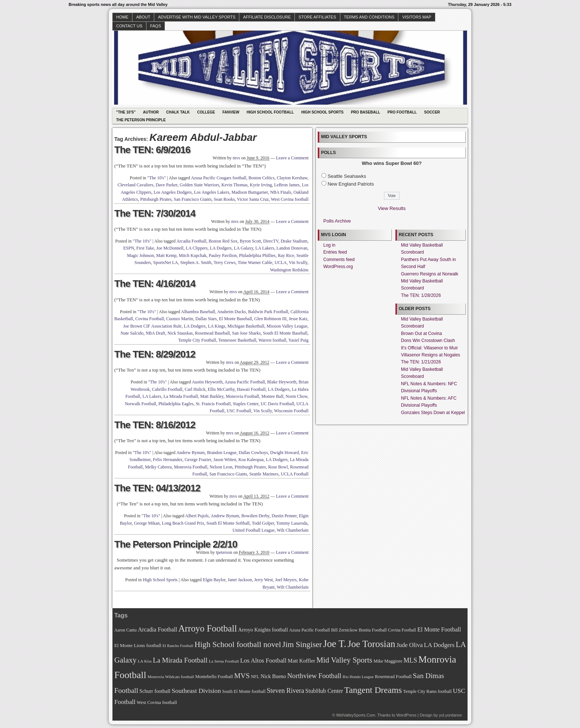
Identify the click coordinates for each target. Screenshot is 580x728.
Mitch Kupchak (193, 255)
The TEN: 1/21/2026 (421, 362)
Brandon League (222, 453)
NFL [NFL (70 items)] (255, 677)
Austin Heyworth (207, 382)
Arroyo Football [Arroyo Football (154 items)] (208, 628)
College (206, 112)
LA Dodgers (221, 248)
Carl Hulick (195, 389)
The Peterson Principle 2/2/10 (176, 544)
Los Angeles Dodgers (173, 192)
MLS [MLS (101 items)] (410, 660)
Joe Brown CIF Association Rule (152, 326)
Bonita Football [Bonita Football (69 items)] (373, 630)
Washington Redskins (289, 270)
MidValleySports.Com (356, 715)
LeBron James (287, 185)
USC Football (239, 411)
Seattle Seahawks (347, 176)
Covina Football (150, 319)
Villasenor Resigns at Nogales (431, 355)
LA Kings (217, 326)
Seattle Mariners (264, 474)
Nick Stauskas (180, 333)
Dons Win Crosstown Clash (428, 341)
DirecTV (271, 241)
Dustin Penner (284, 516)
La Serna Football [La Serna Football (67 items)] (224, 661)
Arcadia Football (191, 241)
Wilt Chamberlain (293, 530)
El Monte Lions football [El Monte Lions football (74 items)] (138, 645)
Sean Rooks (224, 199)
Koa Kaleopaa (251, 460)
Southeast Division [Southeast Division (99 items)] (196, 691)
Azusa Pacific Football (245, 382)
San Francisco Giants (193, 199)
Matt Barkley (212, 396)
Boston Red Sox (223, 241)
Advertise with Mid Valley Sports (197, 17)
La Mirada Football (181, 396)
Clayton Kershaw (292, 178)
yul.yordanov (451, 715)
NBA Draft (156, 333)
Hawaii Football (251, 389)
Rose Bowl (278, 467)
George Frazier (198, 460)
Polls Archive (337, 221)
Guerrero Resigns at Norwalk (430, 274)
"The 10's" (126, 112)
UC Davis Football (278, 404)
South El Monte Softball (228, 523)
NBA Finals (281, 192)
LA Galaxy (243, 248)
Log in (329, 245)
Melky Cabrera (158, 467)
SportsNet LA (166, 263)
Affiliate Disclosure (267, 17)
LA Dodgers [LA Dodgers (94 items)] (439, 645)
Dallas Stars (206, 319)
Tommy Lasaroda (292, 523)
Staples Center (245, 404)
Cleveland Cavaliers (136, 185)
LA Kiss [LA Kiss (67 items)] (145, 661)
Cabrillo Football (167, 389)
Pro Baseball (366, 112)
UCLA (281, 263)
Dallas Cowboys (253, 453)
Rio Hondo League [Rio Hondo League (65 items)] (358, 677)
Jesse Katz (298, 319)
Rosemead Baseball (212, 333)
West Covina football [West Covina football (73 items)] (157, 702)
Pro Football (402, 112)
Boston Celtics (262, 178)
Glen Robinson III (270, 319)
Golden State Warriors (200, 185)
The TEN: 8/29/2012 (155, 354)
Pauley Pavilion (223, 255)
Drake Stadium (294, 241)
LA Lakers (265, 248)
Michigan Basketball (246, 326)
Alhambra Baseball (198, 312)
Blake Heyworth (282, 382)
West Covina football (290, 199)
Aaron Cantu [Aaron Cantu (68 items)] (125, 630)
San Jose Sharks (246, 333)
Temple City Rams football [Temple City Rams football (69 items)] (427, 691)
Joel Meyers (286, 580)
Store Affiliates (317, 17)
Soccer (432, 112)
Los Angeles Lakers (212, 192)
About (143, 17)
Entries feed (335, 252)
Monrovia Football (242, 396)
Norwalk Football (140, 404)
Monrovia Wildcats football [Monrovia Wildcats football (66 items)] (171, 677)
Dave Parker (167, 185)
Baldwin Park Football (268, 312)
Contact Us (129, 26)
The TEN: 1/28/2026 (421, 295)
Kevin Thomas (235, 185)
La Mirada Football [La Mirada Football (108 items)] (180, 660)
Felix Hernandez (168, 460)
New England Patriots (351, 184)
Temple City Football (197, 340)
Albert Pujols (197, 516)
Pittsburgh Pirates (156, 199)
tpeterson (224, 552)
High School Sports (322, 112)
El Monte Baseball (235, 319)
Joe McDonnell (170, 248)
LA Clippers (197, 248)
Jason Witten (225, 460)
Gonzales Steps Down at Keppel (433, 413)
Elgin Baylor (214, 580)
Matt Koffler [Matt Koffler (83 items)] (301, 661)
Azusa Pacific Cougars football (219, 178)
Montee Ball (272, 396)
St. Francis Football (213, 404)
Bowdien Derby (256, 516)
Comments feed (339, 260)
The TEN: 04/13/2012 (157, 488)
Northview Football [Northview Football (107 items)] (314, 676)
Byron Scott (250, 241)
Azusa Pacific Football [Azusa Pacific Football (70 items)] (310, 630)
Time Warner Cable (255, 263)
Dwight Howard (284, 453)
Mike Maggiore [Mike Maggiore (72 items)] (388, 661)
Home (122, 17)
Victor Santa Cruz (253, 199)
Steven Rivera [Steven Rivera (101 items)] (285, 691)
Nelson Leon (221, 467)
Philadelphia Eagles (176, 404)
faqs (156, 26)
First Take (145, 248)
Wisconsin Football (291, 411)
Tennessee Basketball (237, 340)
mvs (236, 158)
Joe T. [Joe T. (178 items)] (335, 644)
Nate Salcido (132, 333)
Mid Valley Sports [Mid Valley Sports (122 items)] (344, 660)
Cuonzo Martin (180, 319)
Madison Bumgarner (250, 192)
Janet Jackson (240, 580)
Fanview (231, 112)
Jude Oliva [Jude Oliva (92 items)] (410, 645)
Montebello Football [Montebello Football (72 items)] (214, 677)
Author (151, 112)
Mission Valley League (287, 326)
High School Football (270, 112)
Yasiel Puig (299, 340)
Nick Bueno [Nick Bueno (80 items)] (273, 676)
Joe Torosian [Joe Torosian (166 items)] (371, 644)
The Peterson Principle (141, 120)
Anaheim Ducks (232, 312)
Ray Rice (286, 255)
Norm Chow (296, 396)
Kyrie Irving (261, 185)
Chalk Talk (178, 112)
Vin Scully (298, 263)
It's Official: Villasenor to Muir (429, 348)
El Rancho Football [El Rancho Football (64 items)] (178, 646)
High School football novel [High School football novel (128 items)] (238, 644)
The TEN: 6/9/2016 (152, 150)
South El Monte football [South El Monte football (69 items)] (244, 691)
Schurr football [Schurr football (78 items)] (155, 691)
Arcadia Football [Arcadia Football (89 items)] (158, 629)
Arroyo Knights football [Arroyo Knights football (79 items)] (263, 630)
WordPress (406, 715)
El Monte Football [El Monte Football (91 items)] (439, 629)
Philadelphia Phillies (257, 255)
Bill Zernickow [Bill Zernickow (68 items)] (344, 630)
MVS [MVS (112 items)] (242, 676)
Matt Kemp (166, 255)
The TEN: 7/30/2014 (155, 213)
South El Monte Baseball (285, 333)
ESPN (129, 248)
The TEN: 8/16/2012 (155, 425)
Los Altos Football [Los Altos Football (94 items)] (263, 661)
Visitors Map (417, 17)
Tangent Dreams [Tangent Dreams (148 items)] (373, 690)
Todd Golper (263, 523)
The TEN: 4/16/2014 (155, 284)
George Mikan (147, 523)
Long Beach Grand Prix (183, 523)
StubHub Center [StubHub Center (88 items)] (324, 691)
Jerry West (263, 580)
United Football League (253, 530)
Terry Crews (224, 263)
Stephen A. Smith (196, 263)
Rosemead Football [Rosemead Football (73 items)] (393, 677)
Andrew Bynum (191, 453)
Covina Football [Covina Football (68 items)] (402, 630)
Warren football (272, 340)
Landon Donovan (292, 248)
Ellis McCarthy (221, 389)
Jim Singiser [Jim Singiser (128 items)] (302, 644)
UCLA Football (295, 474)
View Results (392, 208)
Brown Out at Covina (421, 333)
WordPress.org (338, 267)
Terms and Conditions (369, 17)
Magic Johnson (140, 255)
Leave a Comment (292, 158)
